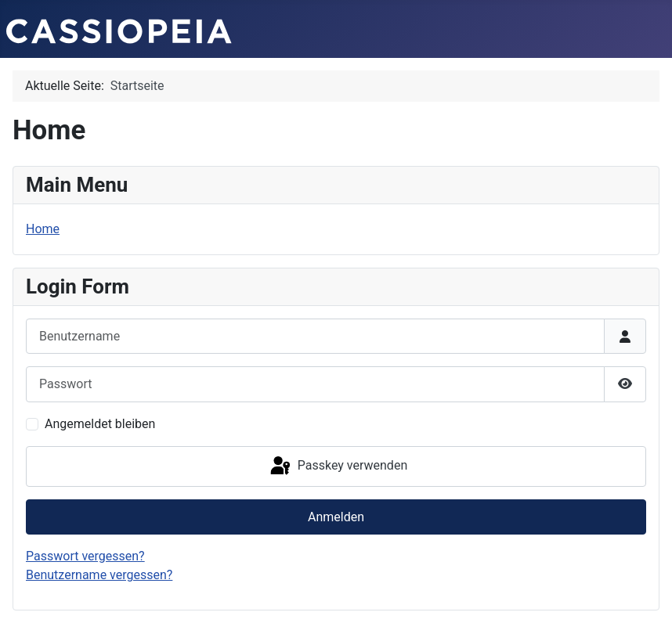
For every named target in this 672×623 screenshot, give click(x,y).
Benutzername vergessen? (99, 575)
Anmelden (336, 517)
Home (43, 229)
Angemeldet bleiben (100, 424)
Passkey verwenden (338, 466)
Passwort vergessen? (85, 556)
